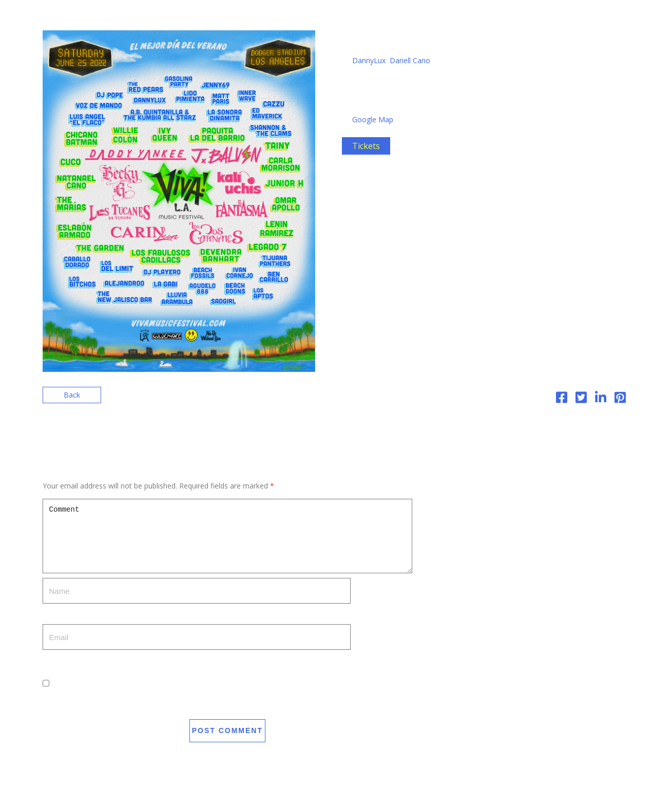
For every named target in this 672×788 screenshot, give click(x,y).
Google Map (373, 119)
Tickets (366, 146)
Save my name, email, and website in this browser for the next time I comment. (175, 709)
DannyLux (369, 60)
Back (72, 395)
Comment (228, 536)
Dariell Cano (410, 60)
